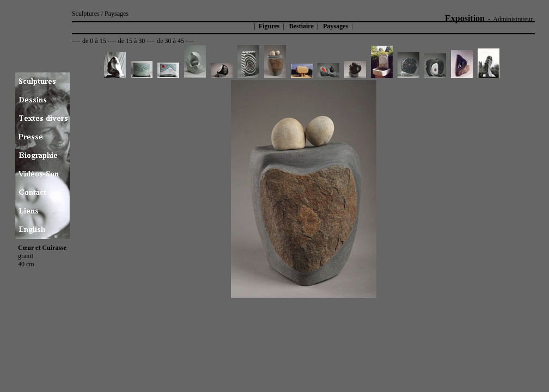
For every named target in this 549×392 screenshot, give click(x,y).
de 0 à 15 (94, 41)
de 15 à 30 (132, 41)
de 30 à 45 (170, 41)
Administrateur (513, 19)
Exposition (465, 18)
